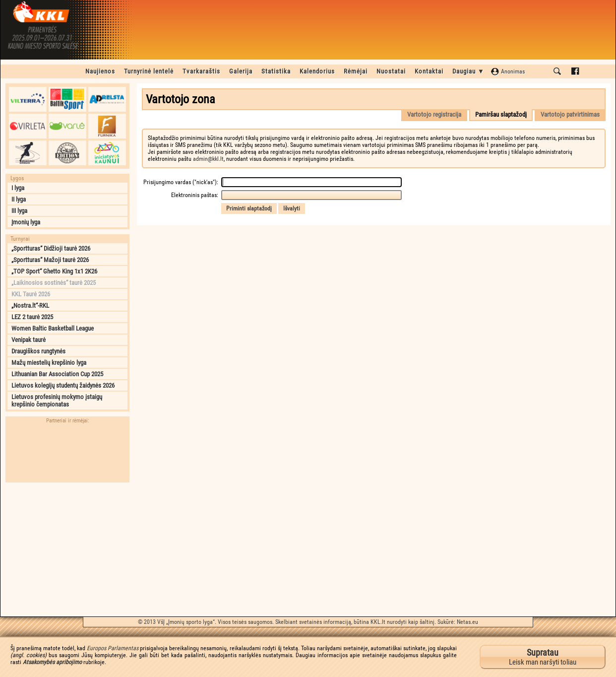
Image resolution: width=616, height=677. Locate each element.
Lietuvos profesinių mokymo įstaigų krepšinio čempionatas (57, 401)
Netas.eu (467, 622)
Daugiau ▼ (468, 71)
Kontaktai (429, 71)
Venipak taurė (29, 340)
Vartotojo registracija (434, 114)
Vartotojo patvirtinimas (570, 114)
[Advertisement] (67, 549)
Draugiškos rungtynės (38, 351)
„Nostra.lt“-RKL (30, 305)
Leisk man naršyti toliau (543, 657)
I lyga (18, 188)
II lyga (19, 199)
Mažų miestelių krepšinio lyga (49, 363)
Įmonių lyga (26, 222)
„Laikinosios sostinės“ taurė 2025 (54, 283)
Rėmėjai (356, 71)
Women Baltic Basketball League (53, 328)
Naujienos (100, 71)
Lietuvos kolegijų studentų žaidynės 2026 (63, 385)
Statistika (276, 71)
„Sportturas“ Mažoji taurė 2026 (50, 260)
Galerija (241, 71)
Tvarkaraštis (201, 71)
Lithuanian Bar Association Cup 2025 (57, 374)
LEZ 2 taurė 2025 (32, 317)
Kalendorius (317, 71)
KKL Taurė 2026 (31, 294)
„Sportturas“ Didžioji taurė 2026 (51, 248)
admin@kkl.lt (208, 159)
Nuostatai (391, 71)
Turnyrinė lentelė (149, 71)
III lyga (19, 211)
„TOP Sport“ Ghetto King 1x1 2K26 (54, 271)
